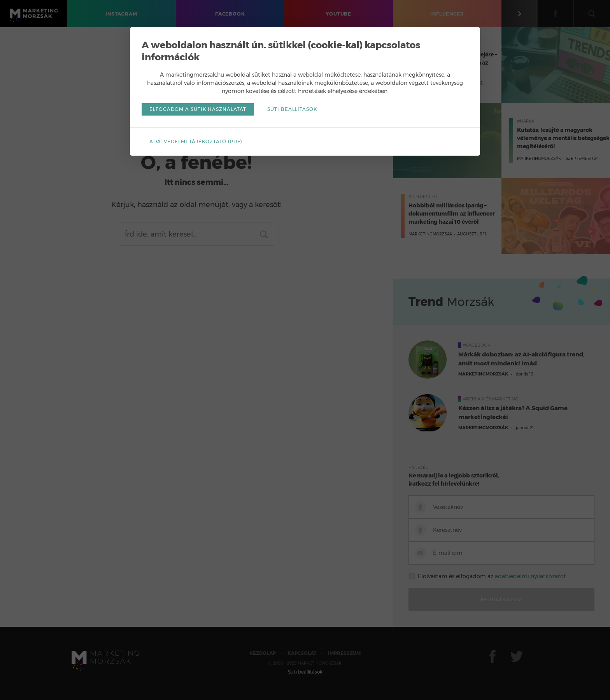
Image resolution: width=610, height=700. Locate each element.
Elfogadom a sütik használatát (198, 109)
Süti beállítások (292, 109)
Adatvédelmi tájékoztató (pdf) (196, 141)
